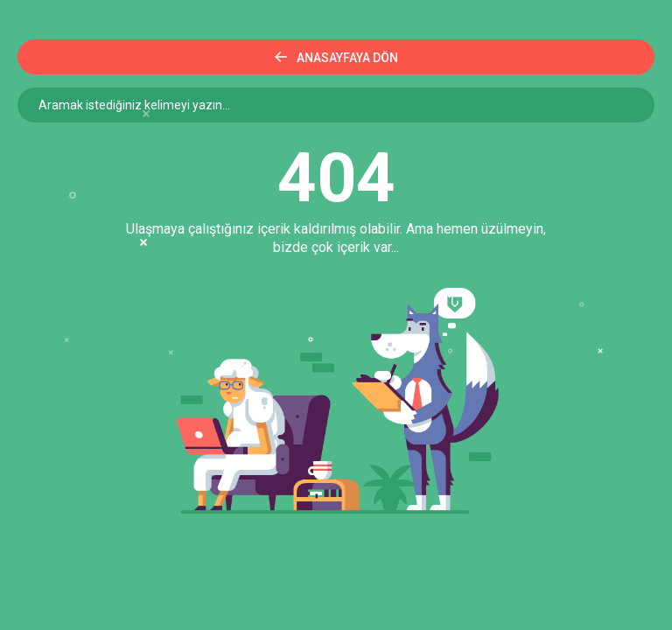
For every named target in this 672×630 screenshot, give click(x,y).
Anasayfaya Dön (336, 58)
